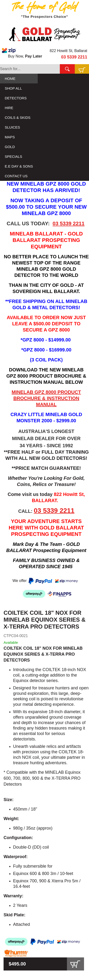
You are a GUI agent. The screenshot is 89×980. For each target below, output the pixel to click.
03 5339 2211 (74, 57)
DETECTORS (16, 98)
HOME (10, 79)
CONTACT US (16, 176)
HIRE (9, 108)
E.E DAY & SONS (19, 166)
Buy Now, (22, 53)
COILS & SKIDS (18, 118)
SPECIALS (13, 156)
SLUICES (12, 127)
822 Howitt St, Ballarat (68, 51)
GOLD (10, 147)
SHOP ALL (13, 88)
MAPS (10, 137)
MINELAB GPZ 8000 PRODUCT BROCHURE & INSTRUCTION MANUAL (46, 398)
